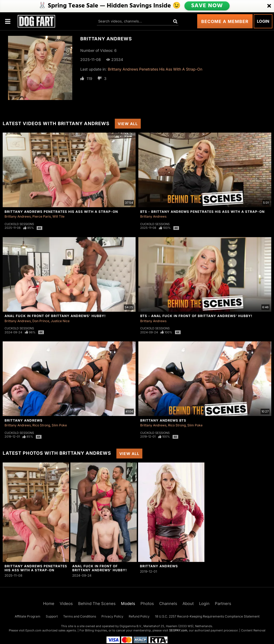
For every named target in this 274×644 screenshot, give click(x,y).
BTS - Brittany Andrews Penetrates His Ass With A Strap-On (202, 212)
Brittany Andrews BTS (163, 420)
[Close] (269, 6)
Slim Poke (59, 425)
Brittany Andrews (18, 216)
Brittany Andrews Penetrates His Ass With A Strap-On (155, 69)
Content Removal (253, 630)
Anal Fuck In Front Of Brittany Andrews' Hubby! (55, 316)
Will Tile (58, 216)
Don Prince (41, 321)
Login (263, 21)
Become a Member (225, 21)
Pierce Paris (42, 216)
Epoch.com (33, 630)
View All (128, 124)
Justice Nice (60, 321)
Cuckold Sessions (19, 224)
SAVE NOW (207, 6)
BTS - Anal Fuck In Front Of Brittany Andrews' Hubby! (196, 316)
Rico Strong (41, 425)
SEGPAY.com (178, 630)
